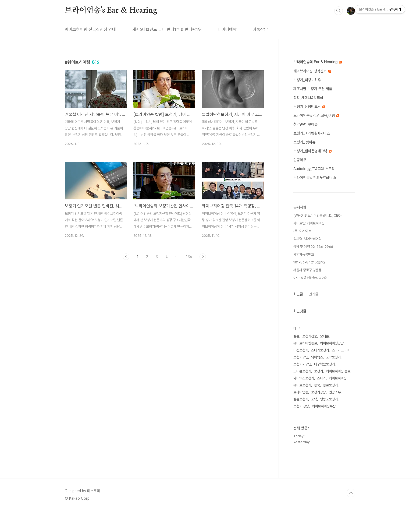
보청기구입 (301, 357)
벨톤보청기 (301, 399)
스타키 (321, 378)
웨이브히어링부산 (324, 406)
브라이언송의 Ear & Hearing (318, 62)
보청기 (318, 371)
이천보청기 (301, 350)
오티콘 (324, 336)
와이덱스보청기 (304, 378)
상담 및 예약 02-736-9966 (313, 247)
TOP (351, 493)
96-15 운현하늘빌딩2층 (310, 278)
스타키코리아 (341, 350)
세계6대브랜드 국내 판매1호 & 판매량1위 (167, 29)
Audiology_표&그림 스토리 (314, 169)
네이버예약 (227, 29)
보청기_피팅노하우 (307, 80)
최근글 (298, 294)
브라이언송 (301, 392)
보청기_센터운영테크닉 (312, 151)
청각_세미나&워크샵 (308, 98)
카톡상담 (260, 29)
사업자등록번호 (304, 254)
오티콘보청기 (302, 371)
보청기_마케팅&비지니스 (312, 133)
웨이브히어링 (338, 378)
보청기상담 (318, 392)
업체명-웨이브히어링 (307, 239)
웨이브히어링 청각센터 (312, 71)
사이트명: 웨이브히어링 (309, 223)
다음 (203, 257)
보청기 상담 (301, 406)
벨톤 (296, 336)
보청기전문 (310, 336)
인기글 (314, 294)
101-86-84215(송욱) (309, 262)
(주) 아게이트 (302, 231)
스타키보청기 (320, 350)
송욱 (317, 385)
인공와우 (300, 160)
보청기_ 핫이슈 (304, 142)
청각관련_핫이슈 (305, 124)
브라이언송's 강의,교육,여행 (316, 115)
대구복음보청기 (324, 364)
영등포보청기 (329, 399)
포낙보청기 (333, 357)
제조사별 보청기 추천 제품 (313, 89)
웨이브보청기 (302, 385)
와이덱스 (317, 357)
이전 (126, 257)
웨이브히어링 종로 (338, 371)
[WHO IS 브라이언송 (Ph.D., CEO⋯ (318, 215)
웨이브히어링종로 (305, 343)
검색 (339, 11)
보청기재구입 (302, 364)
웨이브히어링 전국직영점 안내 (90, 29)
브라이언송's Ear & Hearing (111, 10)
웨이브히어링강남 (332, 343)
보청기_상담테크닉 (309, 107)
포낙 (314, 399)
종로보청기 (330, 385)
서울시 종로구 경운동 (307, 270)
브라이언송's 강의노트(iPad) (315, 178)
